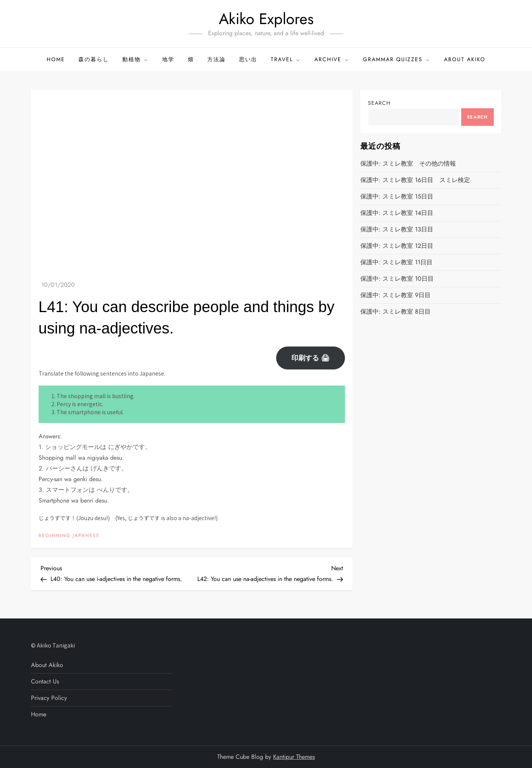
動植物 (136, 59)
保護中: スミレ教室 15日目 (397, 196)
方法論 (216, 59)
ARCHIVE (332, 59)
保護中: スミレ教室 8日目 (395, 312)
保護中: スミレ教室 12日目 (397, 246)
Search (379, 103)
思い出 (248, 59)
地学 (168, 59)
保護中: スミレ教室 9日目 (395, 295)
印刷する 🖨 (311, 358)
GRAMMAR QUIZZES (397, 59)
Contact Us (45, 681)
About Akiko (465, 59)
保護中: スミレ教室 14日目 (397, 213)
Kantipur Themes (294, 757)
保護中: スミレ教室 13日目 (397, 229)
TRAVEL (286, 59)
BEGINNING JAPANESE (69, 536)
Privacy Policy (49, 698)
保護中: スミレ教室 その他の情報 (408, 164)
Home (56, 59)
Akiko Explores (266, 19)
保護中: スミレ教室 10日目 (397, 279)
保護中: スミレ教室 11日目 (396, 262)
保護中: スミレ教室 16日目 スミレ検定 (415, 180)
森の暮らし (94, 59)
